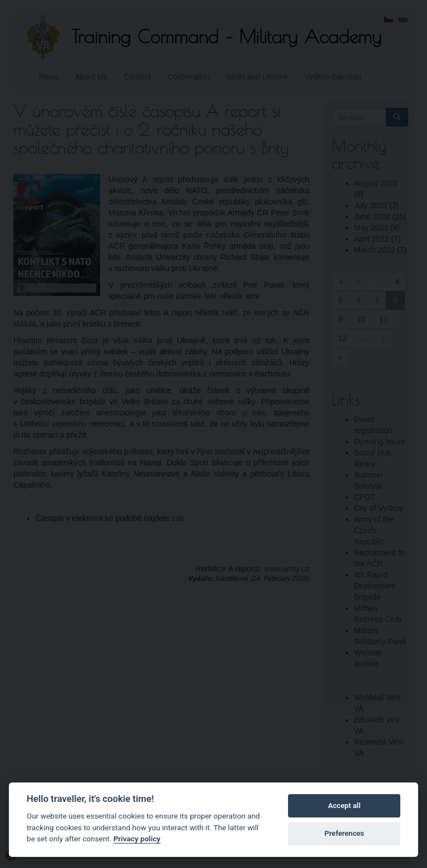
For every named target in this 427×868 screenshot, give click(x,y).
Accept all (344, 806)
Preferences (344, 833)
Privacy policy (137, 839)
